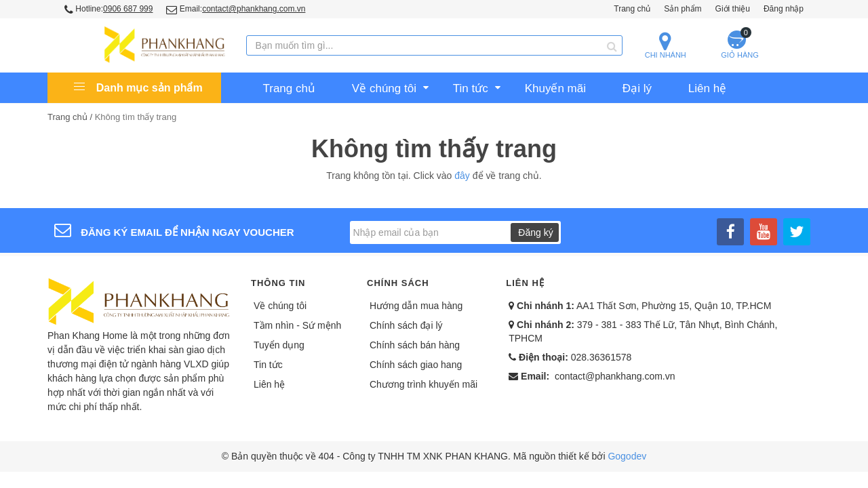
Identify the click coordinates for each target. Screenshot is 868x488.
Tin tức (268, 365)
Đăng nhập (784, 9)
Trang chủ (632, 9)
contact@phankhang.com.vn (615, 376)
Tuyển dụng (279, 345)
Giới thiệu (733, 9)
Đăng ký (535, 232)
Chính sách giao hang (416, 365)
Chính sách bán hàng (415, 345)
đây (462, 176)
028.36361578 (601, 357)
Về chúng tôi (280, 306)
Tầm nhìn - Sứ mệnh (297, 325)
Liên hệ (269, 384)
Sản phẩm (683, 9)
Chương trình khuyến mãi (423, 384)
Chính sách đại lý (406, 325)
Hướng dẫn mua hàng (416, 306)
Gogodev (627, 456)
